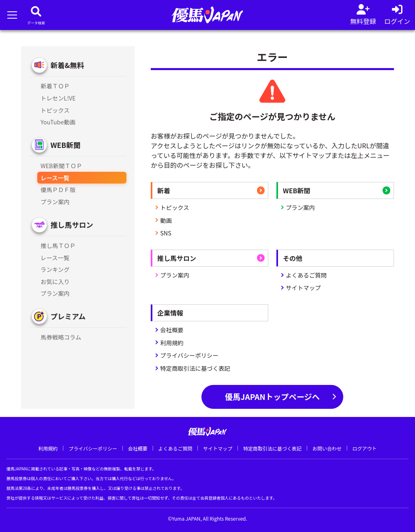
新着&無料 (67, 65)
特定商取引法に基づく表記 (195, 368)
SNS (166, 233)
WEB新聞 (65, 145)
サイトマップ (303, 287)
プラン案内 (300, 207)
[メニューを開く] (12, 15)
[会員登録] (363, 15)
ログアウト (364, 448)
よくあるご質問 (306, 275)
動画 (166, 220)
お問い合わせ (327, 448)
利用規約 (172, 343)
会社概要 (172, 330)
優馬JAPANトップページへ (272, 397)
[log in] (397, 15)
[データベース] (36, 15)
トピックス (175, 207)
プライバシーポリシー (189, 355)
